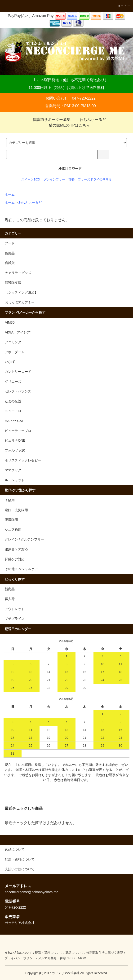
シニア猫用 (13, 530)
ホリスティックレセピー (23, 460)
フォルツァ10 (15, 450)
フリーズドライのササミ (95, 179)
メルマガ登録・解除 (52, 958)
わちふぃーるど (90, 120)
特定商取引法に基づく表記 (105, 953)
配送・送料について (49, 953)
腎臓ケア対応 (15, 559)
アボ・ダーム (15, 352)
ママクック (13, 470)
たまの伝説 (13, 401)
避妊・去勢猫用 (16, 510)
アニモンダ (13, 342)
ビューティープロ (18, 431)
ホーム (10, 194)
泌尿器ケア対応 (16, 549)
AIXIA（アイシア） (19, 332)
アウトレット (15, 609)
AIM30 (10, 322)
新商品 (10, 589)
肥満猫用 (11, 520)
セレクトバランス (18, 391)
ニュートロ (13, 411)
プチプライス (15, 619)
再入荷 (10, 599)
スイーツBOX (31, 179)
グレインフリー (54, 179)
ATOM (82, 958)
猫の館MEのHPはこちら (66, 125)
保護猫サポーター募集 (49, 120)
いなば (10, 362)
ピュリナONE (15, 440)
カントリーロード (18, 372)
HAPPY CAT (14, 421)
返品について (75, 953)
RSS (72, 958)
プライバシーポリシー (20, 958)
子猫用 (10, 500)
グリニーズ (13, 382)
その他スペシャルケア (21, 569)
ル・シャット (15, 480)
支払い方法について (19, 953)
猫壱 (71, 179)
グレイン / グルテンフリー (24, 539)
